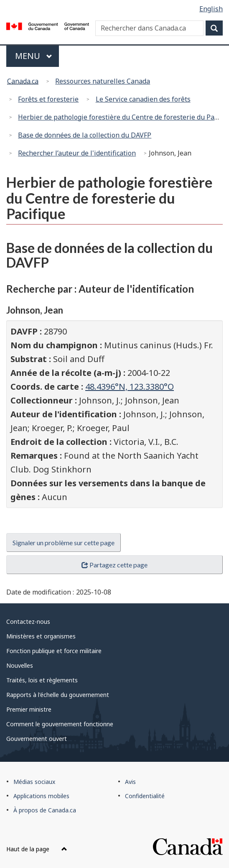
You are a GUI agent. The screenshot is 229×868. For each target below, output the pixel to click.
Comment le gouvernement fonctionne (60, 724)
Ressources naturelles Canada (103, 81)
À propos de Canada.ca (45, 810)
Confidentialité (145, 796)
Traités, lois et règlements (42, 680)
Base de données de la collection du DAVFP (85, 135)
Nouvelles (20, 665)
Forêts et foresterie (48, 99)
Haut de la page (37, 849)
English (211, 9)
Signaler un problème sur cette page (64, 542)
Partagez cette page (114, 565)
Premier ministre (29, 709)
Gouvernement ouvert (37, 739)
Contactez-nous (28, 622)
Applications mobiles (41, 796)
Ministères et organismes (41, 636)
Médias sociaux (34, 782)
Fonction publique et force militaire (54, 651)
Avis (130, 782)
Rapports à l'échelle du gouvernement (58, 695)
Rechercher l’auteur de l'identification (77, 153)
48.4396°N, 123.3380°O (130, 387)
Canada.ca (23, 81)
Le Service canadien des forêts (143, 99)
